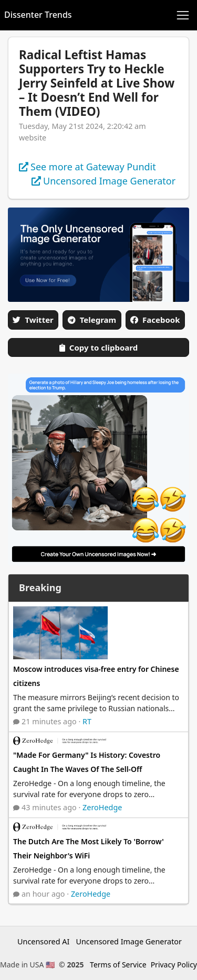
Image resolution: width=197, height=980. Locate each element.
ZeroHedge (102, 807)
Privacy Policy (174, 965)
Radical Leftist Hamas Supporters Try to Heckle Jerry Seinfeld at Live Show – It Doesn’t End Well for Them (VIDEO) (97, 83)
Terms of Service (118, 965)
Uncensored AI (43, 941)
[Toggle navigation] (183, 15)
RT (87, 721)
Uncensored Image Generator (129, 941)
